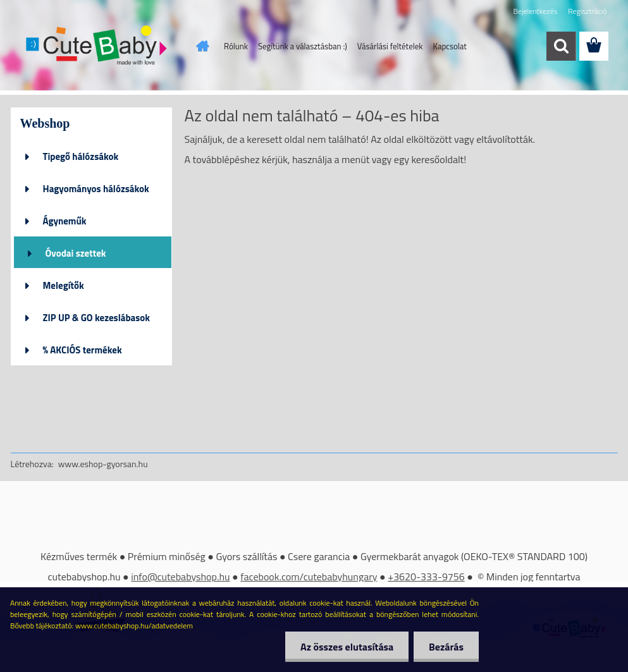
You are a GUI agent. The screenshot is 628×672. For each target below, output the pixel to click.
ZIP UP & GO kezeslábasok (97, 318)
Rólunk (236, 46)
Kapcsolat (450, 46)
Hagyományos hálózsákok (96, 189)
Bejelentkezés (536, 11)
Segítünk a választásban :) (303, 46)
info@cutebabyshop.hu (180, 577)
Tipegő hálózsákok (81, 156)
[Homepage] (200, 46)
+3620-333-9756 (426, 577)
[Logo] (98, 47)
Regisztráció (587, 11)
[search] (561, 46)
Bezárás (446, 647)
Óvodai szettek (76, 253)
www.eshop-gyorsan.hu (103, 464)
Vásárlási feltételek (390, 46)
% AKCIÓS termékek (83, 350)
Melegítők (64, 285)
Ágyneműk (65, 221)
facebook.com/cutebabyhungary (309, 577)
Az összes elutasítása (345, 647)
